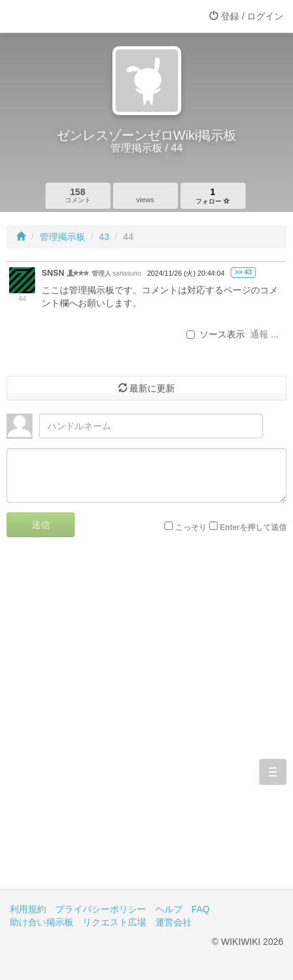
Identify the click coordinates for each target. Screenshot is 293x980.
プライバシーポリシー (101, 909)
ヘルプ (169, 909)
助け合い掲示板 (42, 922)
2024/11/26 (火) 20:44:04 (185, 273)
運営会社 (173, 922)
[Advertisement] (146, 723)
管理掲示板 (62, 237)
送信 (41, 525)
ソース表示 (216, 334)
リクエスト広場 (114, 922)
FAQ (201, 909)
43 (104, 237)
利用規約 (28, 909)
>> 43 (244, 272)
